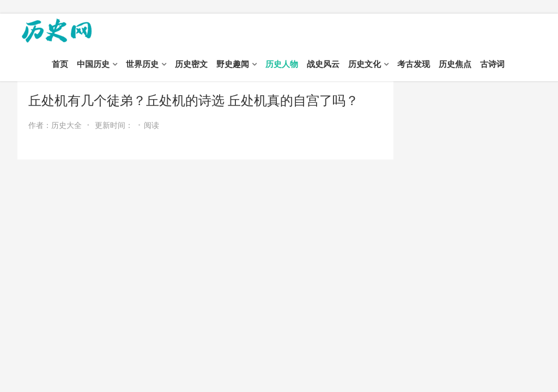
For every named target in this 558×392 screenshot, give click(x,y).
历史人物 (282, 64)
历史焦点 (455, 64)
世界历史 (142, 64)
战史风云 (323, 64)
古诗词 (492, 64)
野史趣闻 (233, 64)
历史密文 (191, 64)
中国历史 (93, 64)
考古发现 (414, 64)
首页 (60, 64)
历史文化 (365, 64)
